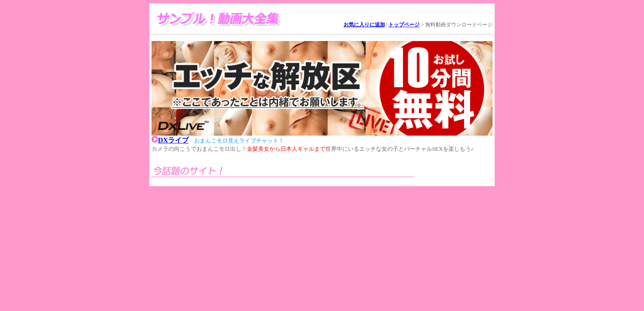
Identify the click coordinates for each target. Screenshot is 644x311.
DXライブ (173, 140)
